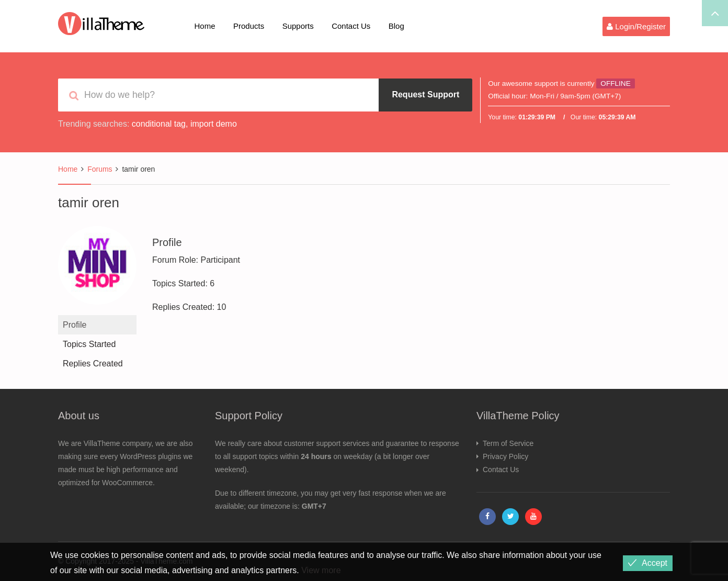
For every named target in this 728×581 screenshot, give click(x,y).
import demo (214, 124)
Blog (396, 26)
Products (249, 26)
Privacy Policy (505, 456)
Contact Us (351, 26)
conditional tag (159, 124)
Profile (75, 325)
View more (321, 570)
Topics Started (89, 344)
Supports (298, 26)
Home (205, 26)
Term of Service (508, 443)
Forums (100, 169)
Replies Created (93, 364)
